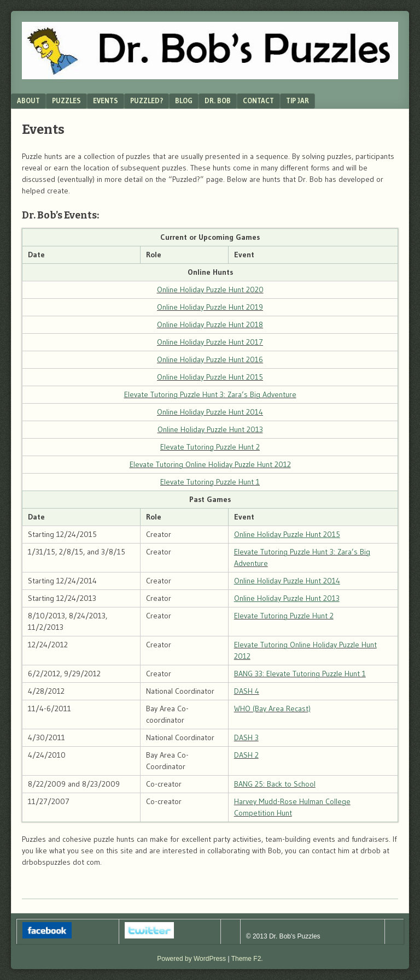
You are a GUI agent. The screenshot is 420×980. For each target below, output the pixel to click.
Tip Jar (297, 101)
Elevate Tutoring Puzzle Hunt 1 (210, 482)
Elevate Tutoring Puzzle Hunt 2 (210, 447)
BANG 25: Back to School (275, 784)
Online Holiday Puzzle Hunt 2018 (210, 324)
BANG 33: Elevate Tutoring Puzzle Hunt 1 (300, 674)
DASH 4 (247, 691)
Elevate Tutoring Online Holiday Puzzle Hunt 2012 (210, 464)
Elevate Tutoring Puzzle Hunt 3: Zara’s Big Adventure (210, 394)
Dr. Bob (218, 101)
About (28, 101)
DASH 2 (246, 755)
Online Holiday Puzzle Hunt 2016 (210, 359)
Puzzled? (147, 101)
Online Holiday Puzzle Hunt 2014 (210, 412)
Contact (258, 101)
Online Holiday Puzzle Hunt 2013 (210, 429)
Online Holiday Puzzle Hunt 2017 (210, 342)
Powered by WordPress (191, 959)
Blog (184, 101)
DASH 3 (246, 737)
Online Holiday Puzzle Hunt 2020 (210, 290)
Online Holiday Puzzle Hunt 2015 (210, 377)
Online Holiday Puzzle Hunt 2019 (210, 307)
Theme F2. (247, 959)
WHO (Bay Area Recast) (272, 709)
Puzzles (66, 101)
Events (106, 101)
